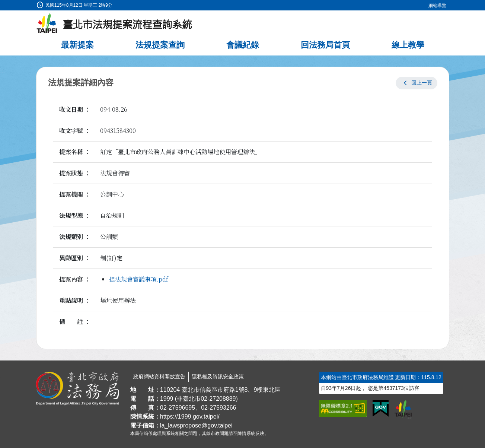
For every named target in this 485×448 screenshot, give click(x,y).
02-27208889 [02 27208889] (218, 399)
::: (2, 4)
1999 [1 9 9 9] (167, 399)
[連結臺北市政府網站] (403, 410)
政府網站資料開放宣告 (159, 376)
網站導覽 (437, 6)
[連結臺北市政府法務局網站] (78, 389)
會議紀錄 (243, 45)
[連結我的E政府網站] (381, 409)
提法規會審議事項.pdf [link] (139, 279)
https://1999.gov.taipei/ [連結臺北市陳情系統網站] (190, 417)
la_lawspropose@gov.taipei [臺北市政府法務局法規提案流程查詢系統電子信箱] (196, 425)
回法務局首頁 (325, 45)
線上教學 (408, 45)
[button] (417, 83)
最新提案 (77, 45)
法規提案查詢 (160, 45)
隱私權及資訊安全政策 (218, 376)
